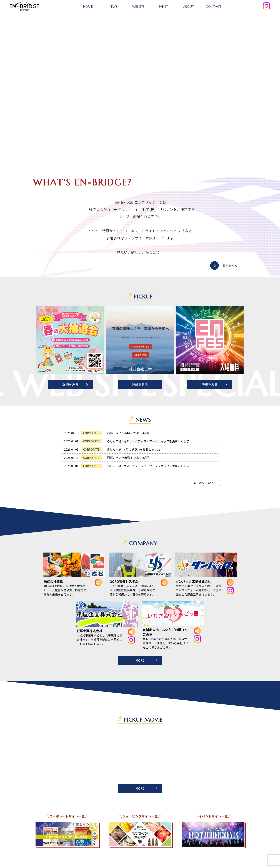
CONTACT (214, 7)
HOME (88, 7)
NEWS (113, 7)
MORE (140, 660)
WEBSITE (138, 7)
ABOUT (188, 7)
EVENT (163, 7)
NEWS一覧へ (204, 483)
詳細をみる (70, 384)
